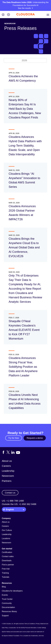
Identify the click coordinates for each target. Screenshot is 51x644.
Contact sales (8, 556)
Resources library (9, 611)
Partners (7, 481)
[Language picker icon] (9, 15)
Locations (6, 538)
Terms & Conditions (30, 624)
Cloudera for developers (12, 591)
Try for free (14, 438)
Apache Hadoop (6, 632)
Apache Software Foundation (12, 636)
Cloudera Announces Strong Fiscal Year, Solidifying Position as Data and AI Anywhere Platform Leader (23, 367)
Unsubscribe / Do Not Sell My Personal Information (23, 628)
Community (7, 603)
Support (5, 616)
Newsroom (8, 476)
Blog (4, 587)
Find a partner (8, 565)
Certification (7, 552)
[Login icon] (3, 15)
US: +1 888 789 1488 (13, 501)
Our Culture (7, 530)
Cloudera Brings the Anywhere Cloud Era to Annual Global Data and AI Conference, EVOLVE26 (24, 247)
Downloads (7, 561)
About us (7, 461)
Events (5, 595)
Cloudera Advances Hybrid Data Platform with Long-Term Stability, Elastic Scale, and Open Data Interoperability (25, 146)
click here (41, 636)
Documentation (8, 607)
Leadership (8, 471)
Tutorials (6, 577)
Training (5, 573)
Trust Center (7, 599)
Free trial (6, 569)
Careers (6, 466)
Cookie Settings (42, 628)
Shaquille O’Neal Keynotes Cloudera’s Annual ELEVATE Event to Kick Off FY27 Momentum (24, 330)
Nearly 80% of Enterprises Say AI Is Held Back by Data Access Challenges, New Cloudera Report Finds (25, 109)
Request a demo (35, 438)
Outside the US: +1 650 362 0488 (19, 504)
